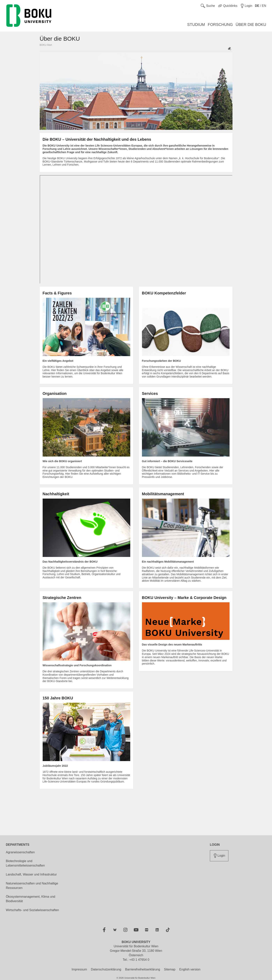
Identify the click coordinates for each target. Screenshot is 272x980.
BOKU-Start (46, 45)
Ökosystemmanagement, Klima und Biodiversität (30, 899)
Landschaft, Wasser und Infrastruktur (31, 874)
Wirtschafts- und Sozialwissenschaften (32, 910)
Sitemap (170, 969)
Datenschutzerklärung (106, 969)
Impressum (79, 969)
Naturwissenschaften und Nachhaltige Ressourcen (32, 886)
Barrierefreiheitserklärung (143, 969)
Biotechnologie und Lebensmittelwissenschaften (25, 863)
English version (190, 969)
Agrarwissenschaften (20, 852)
